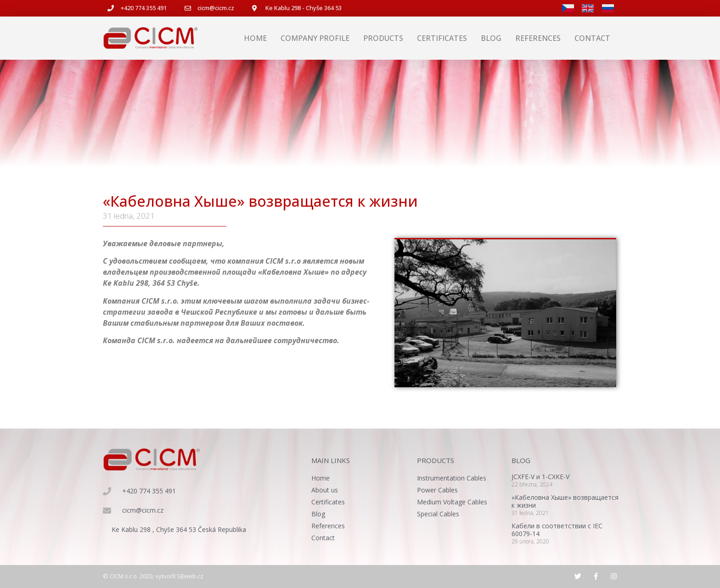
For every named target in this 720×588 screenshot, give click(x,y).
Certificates (442, 38)
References (538, 38)
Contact (592, 38)
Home (255, 38)
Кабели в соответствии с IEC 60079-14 (557, 530)
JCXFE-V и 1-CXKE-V (540, 477)
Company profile (315, 38)
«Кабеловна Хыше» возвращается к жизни (565, 501)
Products (383, 38)
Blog (491, 38)
